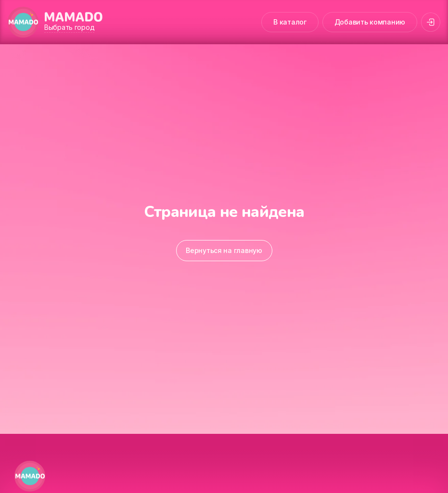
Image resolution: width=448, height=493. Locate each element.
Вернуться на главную (224, 250)
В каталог (290, 22)
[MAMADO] (23, 22)
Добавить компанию (370, 22)
